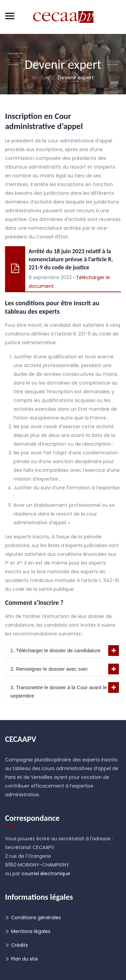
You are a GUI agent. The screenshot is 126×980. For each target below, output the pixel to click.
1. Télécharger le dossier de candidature (55, 650)
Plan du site (25, 959)
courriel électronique (46, 874)
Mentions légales (31, 931)
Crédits (19, 945)
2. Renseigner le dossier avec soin (49, 669)
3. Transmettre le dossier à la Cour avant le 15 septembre (62, 692)
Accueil (41, 77)
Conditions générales (36, 918)
